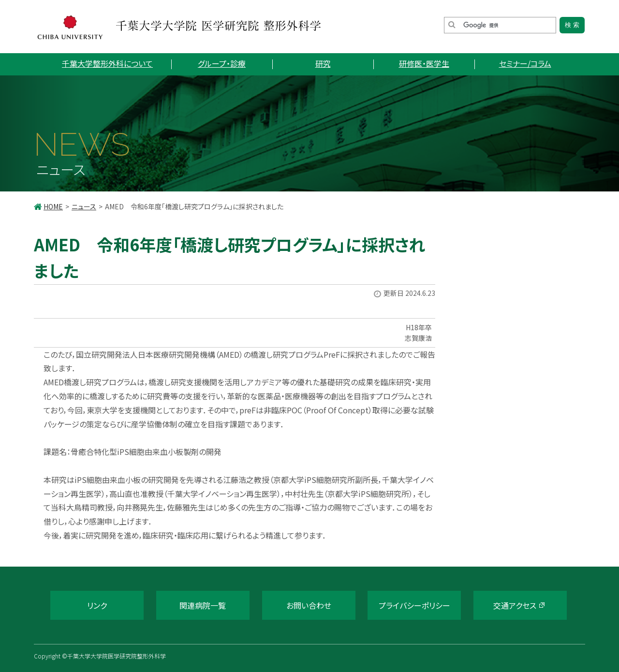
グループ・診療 (222, 63)
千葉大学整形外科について (107, 63)
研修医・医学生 (424, 63)
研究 (323, 63)
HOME (53, 206)
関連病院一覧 (203, 605)
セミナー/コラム (525, 63)
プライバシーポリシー (414, 605)
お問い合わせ (309, 605)
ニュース (84, 206)
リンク (97, 605)
